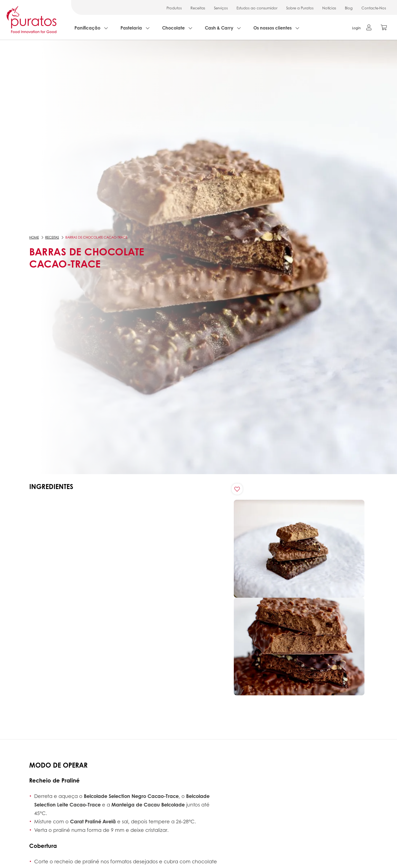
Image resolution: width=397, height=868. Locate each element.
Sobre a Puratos (300, 8)
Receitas (198, 8)
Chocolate (173, 28)
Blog (349, 8)
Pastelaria (131, 28)
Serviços (221, 8)
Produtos (174, 8)
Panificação (87, 28)
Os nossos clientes (273, 28)
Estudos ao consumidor (257, 8)
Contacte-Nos (374, 8)
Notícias (329, 8)
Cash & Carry (219, 28)
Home (34, 237)
